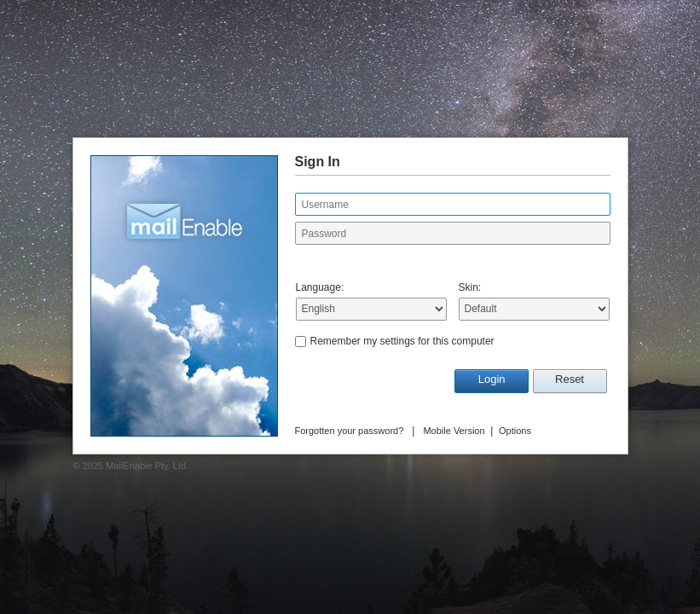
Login (492, 379)
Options (515, 431)
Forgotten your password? (350, 431)
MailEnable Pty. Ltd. (147, 466)
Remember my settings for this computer (402, 341)
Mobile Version (454, 431)
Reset (570, 379)
